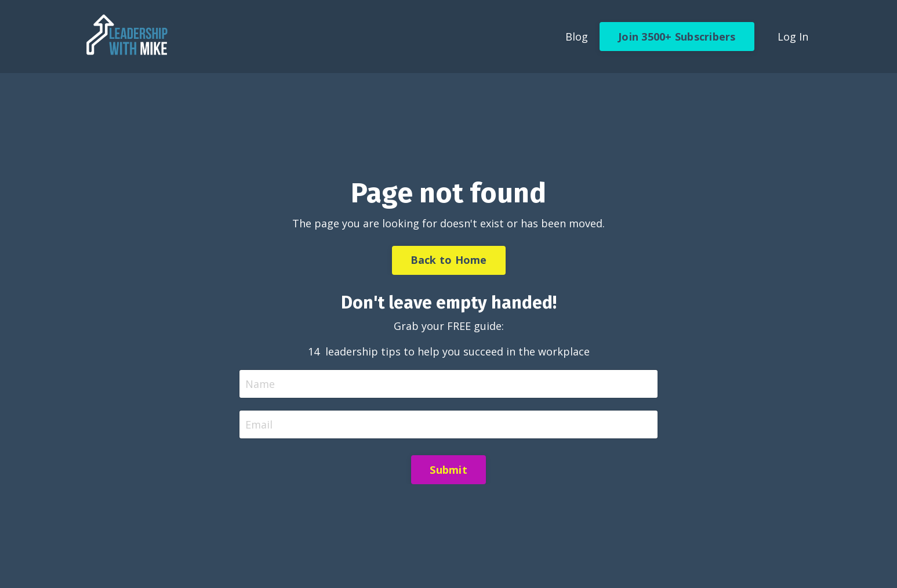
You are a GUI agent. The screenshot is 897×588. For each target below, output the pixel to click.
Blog (577, 37)
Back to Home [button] (449, 260)
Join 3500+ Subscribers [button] (677, 37)
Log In (793, 37)
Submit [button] (449, 470)
